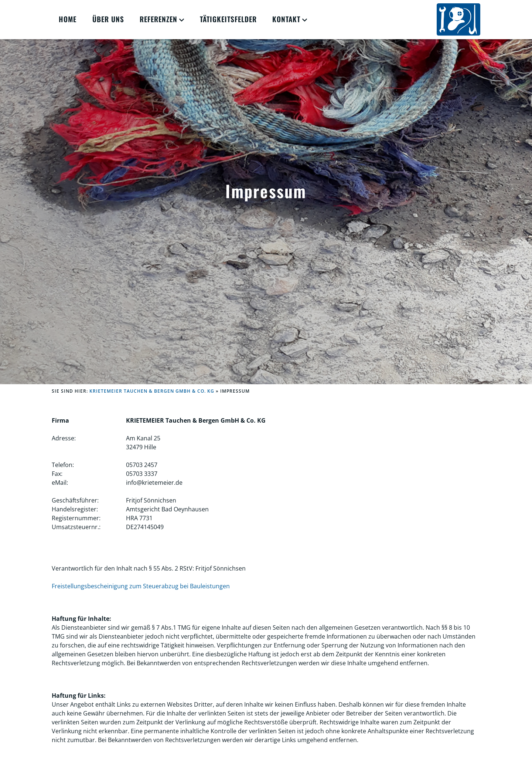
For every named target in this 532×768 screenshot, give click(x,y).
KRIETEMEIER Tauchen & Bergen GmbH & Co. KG (152, 391)
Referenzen (158, 19)
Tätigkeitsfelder (228, 19)
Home (68, 19)
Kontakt (286, 19)
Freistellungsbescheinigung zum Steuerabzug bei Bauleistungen (141, 586)
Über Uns (108, 19)
